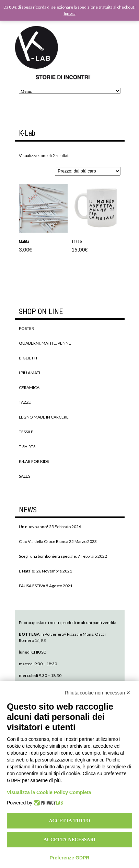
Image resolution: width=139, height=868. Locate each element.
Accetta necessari (70, 839)
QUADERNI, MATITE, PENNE (45, 343)
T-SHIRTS (27, 447)
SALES (25, 476)
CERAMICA (29, 387)
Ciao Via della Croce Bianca (44, 541)
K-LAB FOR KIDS (34, 461)
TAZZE (25, 402)
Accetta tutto (69, 821)
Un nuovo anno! (34, 527)
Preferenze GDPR (70, 858)
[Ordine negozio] (88, 171)
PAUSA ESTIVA (32, 586)
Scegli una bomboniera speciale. (48, 556)
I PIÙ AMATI (30, 373)
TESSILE (26, 432)
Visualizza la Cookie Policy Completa (49, 792)
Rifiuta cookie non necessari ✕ (98, 693)
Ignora (70, 13)
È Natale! (27, 571)
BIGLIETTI (28, 358)
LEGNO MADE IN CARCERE (44, 417)
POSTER (26, 328)
